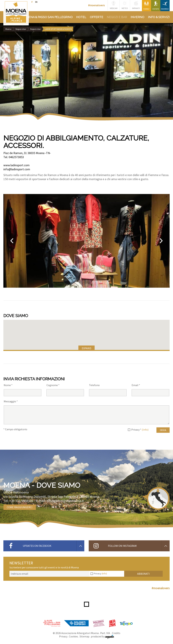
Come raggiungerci (20, 507)
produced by (102, 636)
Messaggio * (11, 401)
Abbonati (143, 574)
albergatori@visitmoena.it (65, 501)
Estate (156, 6)
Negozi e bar (117, 17)
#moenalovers (96, 5)
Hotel (81, 17)
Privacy (100, 573)
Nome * (8, 385)
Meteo (125, 5)
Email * (136, 385)
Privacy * (140, 430)
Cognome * (53, 385)
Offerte (97, 17)
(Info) (145, 430)
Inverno (165, 6)
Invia (163, 430)
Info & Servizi (159, 17)
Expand (86, 348)
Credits (116, 633)
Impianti (136, 5)
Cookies (73, 636)
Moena (8, 29)
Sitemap (84, 636)
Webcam (114, 5)
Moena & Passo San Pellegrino (48, 17)
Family (146, 6)
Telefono (94, 385)
